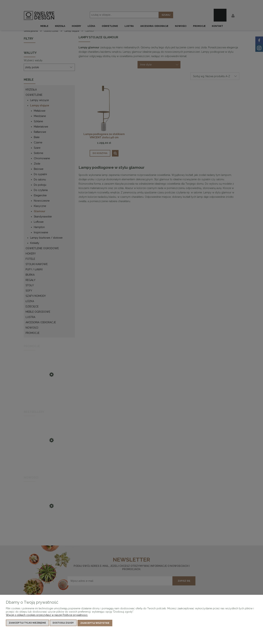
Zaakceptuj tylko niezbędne (27, 623)
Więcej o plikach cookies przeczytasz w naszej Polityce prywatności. (47, 615)
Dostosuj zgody (63, 623)
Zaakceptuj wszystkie (95, 623)
